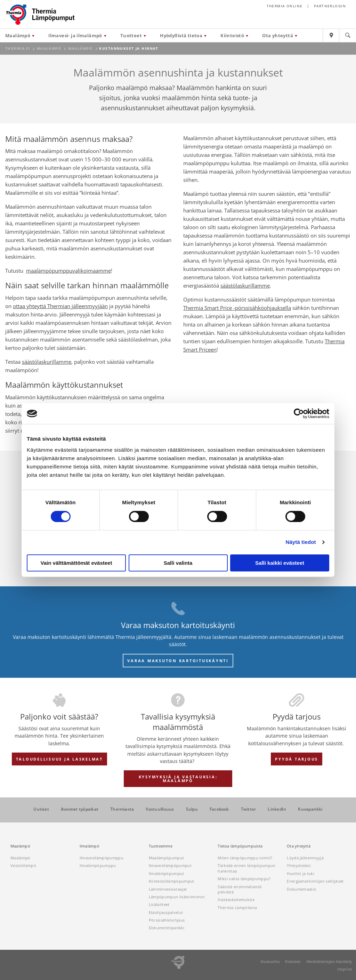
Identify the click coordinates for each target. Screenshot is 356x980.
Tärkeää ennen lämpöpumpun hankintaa (246, 868)
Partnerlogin (330, 6)
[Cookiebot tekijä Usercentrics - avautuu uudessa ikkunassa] (299, 413)
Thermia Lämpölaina (237, 907)
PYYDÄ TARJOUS (297, 759)
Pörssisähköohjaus (167, 920)
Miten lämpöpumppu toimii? (245, 858)
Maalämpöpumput (167, 858)
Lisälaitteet (159, 904)
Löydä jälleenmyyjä (305, 858)
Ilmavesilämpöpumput (170, 865)
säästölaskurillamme (47, 362)
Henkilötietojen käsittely (329, 961)
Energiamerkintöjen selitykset (315, 881)
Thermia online (285, 6)
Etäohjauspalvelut (166, 912)
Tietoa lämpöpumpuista (240, 846)
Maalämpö (18, 35)
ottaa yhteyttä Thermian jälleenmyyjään (60, 306)
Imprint (345, 969)
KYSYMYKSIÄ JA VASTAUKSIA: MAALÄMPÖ (178, 779)
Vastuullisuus (160, 809)
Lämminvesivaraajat (168, 889)
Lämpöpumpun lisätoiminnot (177, 897)
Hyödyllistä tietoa (181, 35)
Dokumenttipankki (167, 928)
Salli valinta (178, 563)
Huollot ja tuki (301, 873)
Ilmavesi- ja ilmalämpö (75, 35)
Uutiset (41, 809)
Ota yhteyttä (278, 35)
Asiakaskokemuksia (236, 899)
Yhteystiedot (299, 865)
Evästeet (293, 961)
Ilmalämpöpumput (167, 873)
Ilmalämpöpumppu (98, 865)
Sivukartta (270, 961)
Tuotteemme (161, 846)
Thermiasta (122, 809)
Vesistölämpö (23, 865)
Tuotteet (131, 35)
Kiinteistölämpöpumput (172, 881)
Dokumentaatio (302, 889)
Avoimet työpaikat (80, 809)
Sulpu (192, 809)
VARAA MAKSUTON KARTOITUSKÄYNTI (178, 661)
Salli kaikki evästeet (280, 563)
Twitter (249, 809)
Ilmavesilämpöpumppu (102, 858)
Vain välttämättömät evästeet (76, 563)
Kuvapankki (310, 809)
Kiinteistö (232, 35)
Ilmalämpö (90, 846)
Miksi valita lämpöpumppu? (244, 879)
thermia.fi (18, 49)
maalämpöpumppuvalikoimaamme (68, 271)
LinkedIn (277, 809)
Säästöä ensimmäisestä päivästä (240, 889)
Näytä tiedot (301, 542)
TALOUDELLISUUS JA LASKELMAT (59, 759)
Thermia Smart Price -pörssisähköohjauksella (237, 308)
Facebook (219, 809)
